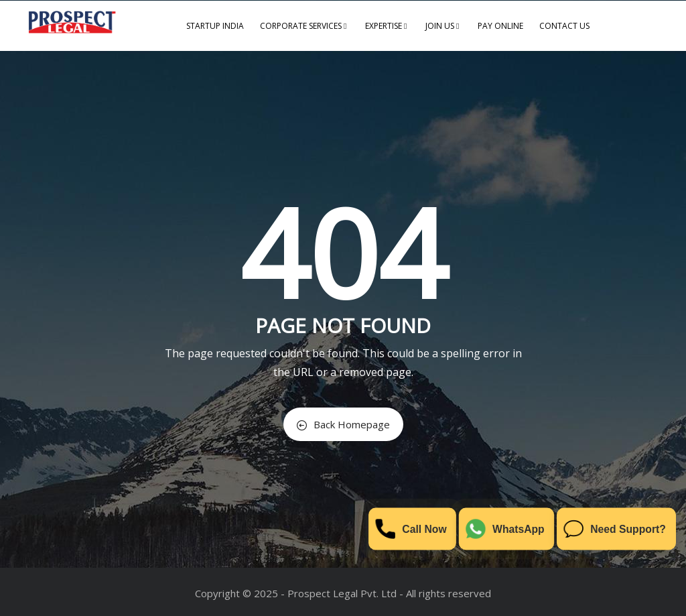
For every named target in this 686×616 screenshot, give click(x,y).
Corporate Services (304, 26)
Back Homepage (343, 424)
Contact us (564, 26)
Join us (443, 26)
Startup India (215, 26)
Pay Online (500, 26)
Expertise (387, 26)
